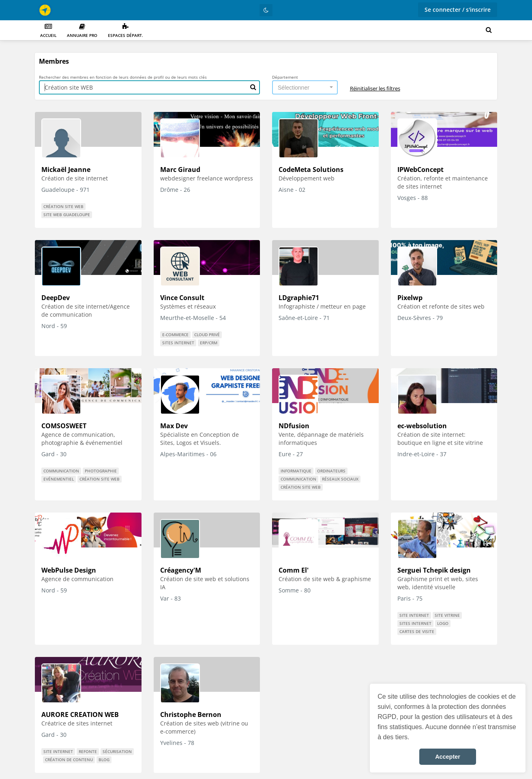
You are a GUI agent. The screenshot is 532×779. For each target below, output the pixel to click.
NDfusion (294, 426)
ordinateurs (331, 471)
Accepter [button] (448, 757)
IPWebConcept (420, 170)
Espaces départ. (125, 31)
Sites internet (178, 343)
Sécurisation (117, 751)
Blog (104, 760)
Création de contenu (69, 760)
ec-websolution (422, 426)
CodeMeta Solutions (311, 170)
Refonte (88, 751)
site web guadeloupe (67, 215)
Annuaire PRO (82, 31)
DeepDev (56, 298)
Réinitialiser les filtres (375, 88)
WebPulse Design (69, 570)
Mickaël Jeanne (66, 170)
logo (443, 623)
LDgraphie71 (299, 298)
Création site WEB (63, 206)
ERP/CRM (209, 343)
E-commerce (175, 335)
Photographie (101, 471)
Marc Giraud (180, 170)
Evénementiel (59, 479)
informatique (296, 471)
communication (61, 471)
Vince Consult (182, 298)
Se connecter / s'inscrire (458, 10)
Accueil (48, 31)
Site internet (414, 615)
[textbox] (302, 88)
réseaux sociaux (340, 479)
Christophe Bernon (191, 715)
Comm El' (294, 570)
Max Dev (174, 426)
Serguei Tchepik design (434, 570)
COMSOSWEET (64, 426)
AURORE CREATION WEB (80, 715)
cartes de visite (417, 631)
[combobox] (305, 87)
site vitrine (447, 615)
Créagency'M (181, 570)
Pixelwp (410, 298)
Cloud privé (207, 335)
